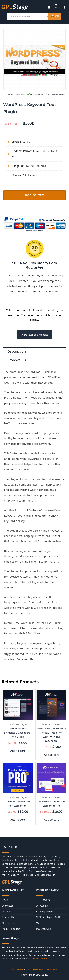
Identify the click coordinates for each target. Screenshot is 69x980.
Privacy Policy (17, 970)
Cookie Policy (39, 959)
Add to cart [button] (18, 751)
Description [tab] (17, 351)
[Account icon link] (49, 7)
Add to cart (34, 195)
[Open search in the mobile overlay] (34, 16)
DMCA (28, 970)
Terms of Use (52, 970)
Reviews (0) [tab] (17, 360)
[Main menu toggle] (65, 7)
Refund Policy (39, 970)
